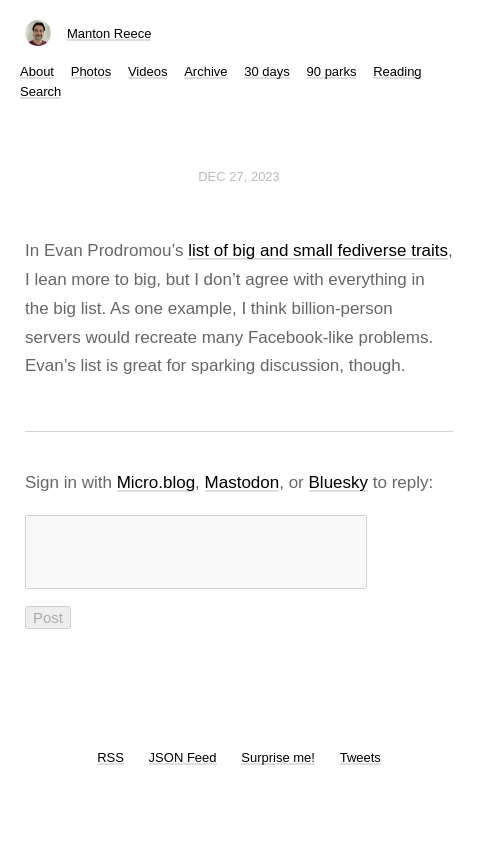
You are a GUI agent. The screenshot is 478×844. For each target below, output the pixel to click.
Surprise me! (278, 769)
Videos (148, 71)
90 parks (332, 71)
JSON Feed (183, 769)
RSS (110, 769)
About (37, 71)
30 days (267, 71)
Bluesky (339, 482)
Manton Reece (109, 33)
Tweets (360, 769)
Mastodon (242, 482)
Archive (205, 71)
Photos (91, 71)
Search (40, 91)
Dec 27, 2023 (239, 176)
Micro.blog (156, 482)
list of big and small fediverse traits (318, 250)
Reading (397, 71)
